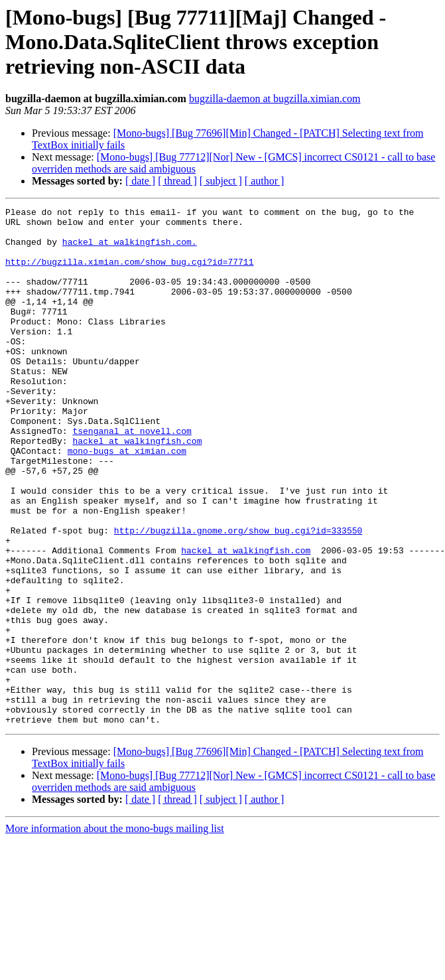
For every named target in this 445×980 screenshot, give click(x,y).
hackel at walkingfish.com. (130, 249)
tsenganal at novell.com (132, 476)
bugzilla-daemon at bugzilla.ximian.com (275, 99)
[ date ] (140, 181)
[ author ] (265, 181)
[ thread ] (177, 181)
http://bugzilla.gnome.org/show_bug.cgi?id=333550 (238, 596)
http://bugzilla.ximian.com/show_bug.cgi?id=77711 (129, 273)
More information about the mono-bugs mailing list (115, 932)
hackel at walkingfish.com (137, 488)
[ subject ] (221, 181)
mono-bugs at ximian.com (127, 500)
